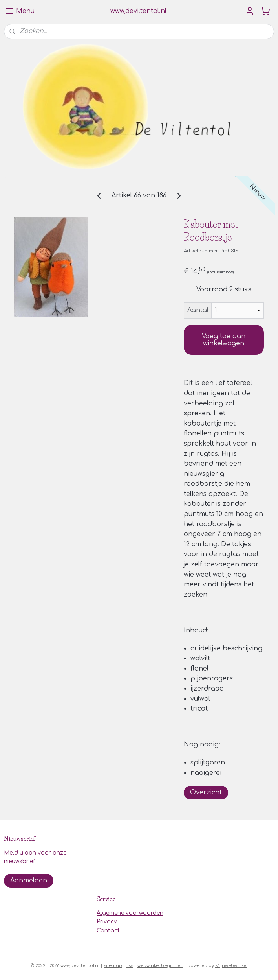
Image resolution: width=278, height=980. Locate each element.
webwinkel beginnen (160, 966)
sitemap (113, 966)
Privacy (107, 922)
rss (130, 966)
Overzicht (206, 792)
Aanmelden (29, 881)
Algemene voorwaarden (130, 913)
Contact (108, 931)
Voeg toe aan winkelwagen (224, 340)
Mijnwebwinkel (231, 966)
